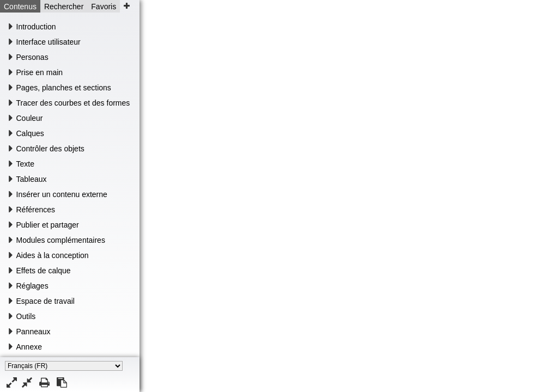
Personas (32, 57)
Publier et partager (48, 225)
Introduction (36, 27)
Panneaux (34, 332)
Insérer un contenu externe (62, 194)
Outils (26, 316)
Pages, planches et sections (64, 88)
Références (36, 210)
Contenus (20, 7)
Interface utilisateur (48, 42)
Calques (30, 133)
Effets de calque (44, 271)
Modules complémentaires (61, 240)
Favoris (104, 7)
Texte (25, 164)
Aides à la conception (53, 255)
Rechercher (64, 7)
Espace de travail (46, 301)
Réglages (32, 286)
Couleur (30, 118)
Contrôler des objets (50, 149)
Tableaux (32, 179)
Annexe (29, 347)
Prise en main (40, 72)
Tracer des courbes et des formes (73, 103)
